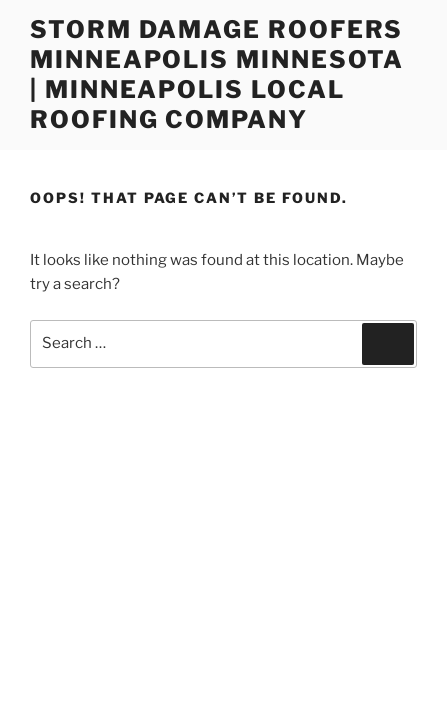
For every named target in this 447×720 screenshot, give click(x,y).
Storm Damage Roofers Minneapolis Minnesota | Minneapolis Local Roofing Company (217, 74)
